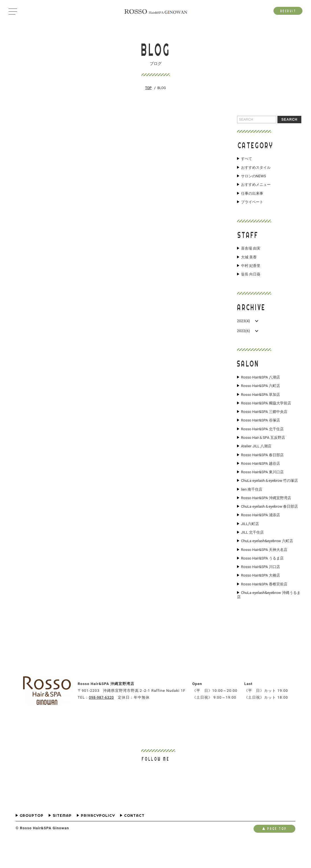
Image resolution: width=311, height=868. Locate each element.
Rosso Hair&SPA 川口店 (260, 590)
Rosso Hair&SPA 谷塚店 (260, 430)
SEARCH (290, 120)
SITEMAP (62, 841)
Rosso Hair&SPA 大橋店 (260, 599)
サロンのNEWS (254, 178)
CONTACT (134, 841)
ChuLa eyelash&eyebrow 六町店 (267, 561)
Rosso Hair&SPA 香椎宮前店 (264, 608)
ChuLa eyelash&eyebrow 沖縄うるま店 (269, 620)
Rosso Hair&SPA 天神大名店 (264, 571)
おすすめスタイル (256, 168)
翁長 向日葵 (251, 280)
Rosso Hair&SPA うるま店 (262, 580)
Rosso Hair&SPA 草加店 (260, 402)
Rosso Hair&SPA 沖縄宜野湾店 (266, 515)
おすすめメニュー (256, 187)
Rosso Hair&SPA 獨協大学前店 (266, 412)
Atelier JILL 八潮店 (256, 458)
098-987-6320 (102, 722)
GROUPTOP (32, 841)
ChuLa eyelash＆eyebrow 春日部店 (270, 524)
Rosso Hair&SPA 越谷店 (260, 477)
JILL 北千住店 (252, 552)
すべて (247, 159)
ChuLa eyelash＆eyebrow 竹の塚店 (270, 496)
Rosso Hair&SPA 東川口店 (262, 487)
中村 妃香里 (251, 271)
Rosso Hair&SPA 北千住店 (262, 440)
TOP (148, 88)
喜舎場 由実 (251, 252)
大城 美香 (249, 262)
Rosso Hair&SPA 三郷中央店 (264, 421)
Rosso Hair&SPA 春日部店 (262, 468)
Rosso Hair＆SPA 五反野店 (263, 449)
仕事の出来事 (252, 196)
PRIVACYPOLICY (98, 841)
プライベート (252, 206)
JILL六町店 (250, 543)
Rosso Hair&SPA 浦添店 (260, 533)
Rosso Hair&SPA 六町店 (260, 393)
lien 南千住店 (252, 505)
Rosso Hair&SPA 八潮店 (260, 383)
